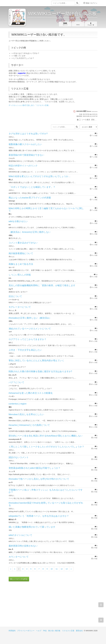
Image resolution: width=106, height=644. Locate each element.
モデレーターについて (20, 307)
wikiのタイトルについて (20, 535)
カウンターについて (19, 557)
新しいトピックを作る (19, 579)
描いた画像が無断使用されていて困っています (32, 527)
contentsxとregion (18, 404)
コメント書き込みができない (23, 243)
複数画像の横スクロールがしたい (25, 144)
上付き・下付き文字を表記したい (25, 350)
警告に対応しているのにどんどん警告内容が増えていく (36, 361)
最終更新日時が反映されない (23, 546)
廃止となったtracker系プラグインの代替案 (30, 198)
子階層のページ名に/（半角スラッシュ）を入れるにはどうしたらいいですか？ (46, 491)
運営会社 (79, 631)
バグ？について (16, 382)
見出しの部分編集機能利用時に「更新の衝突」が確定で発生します (42, 285)
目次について (15, 296)
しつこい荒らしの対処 (20, 275)
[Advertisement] (31, 606)
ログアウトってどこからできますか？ (28, 339)
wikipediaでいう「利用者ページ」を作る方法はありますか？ (39, 516)
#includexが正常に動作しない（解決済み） (30, 318)
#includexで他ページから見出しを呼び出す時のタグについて (39, 479)
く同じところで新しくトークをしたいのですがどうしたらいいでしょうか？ (46, 447)
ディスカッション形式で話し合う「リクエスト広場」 (29, 105)
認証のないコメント (19, 457)
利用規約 (12, 631)
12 (62, 569)
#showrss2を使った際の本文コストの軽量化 (31, 393)
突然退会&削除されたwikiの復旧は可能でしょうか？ (35, 468)
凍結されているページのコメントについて (30, 329)
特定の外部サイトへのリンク (23, 166)
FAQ (45, 631)
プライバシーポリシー (26, 631)
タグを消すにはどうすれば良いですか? (28, 134)
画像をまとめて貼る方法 (21, 264)
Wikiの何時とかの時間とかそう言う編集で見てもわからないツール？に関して (46, 210)
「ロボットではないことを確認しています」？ (32, 187)
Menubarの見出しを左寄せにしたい (26, 414)
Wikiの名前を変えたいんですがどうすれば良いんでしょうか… (40, 176)
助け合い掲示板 (54, 631)
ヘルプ (39, 631)
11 (57, 569)
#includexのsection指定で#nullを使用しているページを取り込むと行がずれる (46, 504)
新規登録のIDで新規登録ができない (26, 155)
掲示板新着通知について (21, 253)
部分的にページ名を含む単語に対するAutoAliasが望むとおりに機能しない (46, 436)
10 (52, 569)
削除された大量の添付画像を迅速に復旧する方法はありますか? (40, 371)
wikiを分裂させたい (18, 221)
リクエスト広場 (68, 631)
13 (67, 569)
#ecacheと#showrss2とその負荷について (29, 425)
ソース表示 (85, 120)
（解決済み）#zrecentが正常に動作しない (30, 232)
